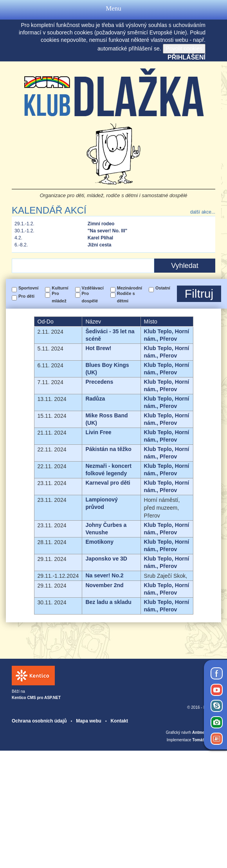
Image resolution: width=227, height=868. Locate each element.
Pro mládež (59, 297)
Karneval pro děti (108, 483)
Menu (113, 10)
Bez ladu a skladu (108, 602)
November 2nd (104, 585)
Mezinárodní (130, 288)
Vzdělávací (93, 288)
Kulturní (60, 288)
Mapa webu (89, 721)
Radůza (95, 399)
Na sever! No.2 (104, 575)
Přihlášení (186, 57)
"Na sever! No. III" (107, 231)
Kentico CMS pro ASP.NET (36, 698)
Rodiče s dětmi (126, 297)
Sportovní (28, 288)
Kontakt (119, 721)
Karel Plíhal (100, 238)
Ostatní (163, 288)
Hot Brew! (98, 348)
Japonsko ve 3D (106, 559)
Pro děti (26, 296)
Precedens (99, 382)
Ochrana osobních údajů (39, 721)
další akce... (203, 212)
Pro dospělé (90, 297)
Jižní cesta (100, 245)
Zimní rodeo (101, 224)
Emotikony (99, 542)
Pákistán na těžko (108, 449)
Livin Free (98, 432)
